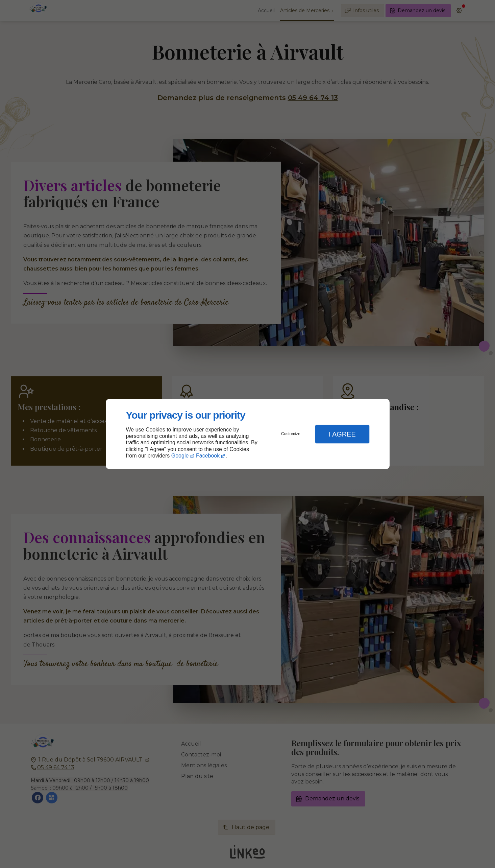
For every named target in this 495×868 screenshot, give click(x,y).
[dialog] (248, 434)
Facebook (208, 456)
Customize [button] (291, 434)
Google (180, 456)
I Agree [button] (342, 434)
